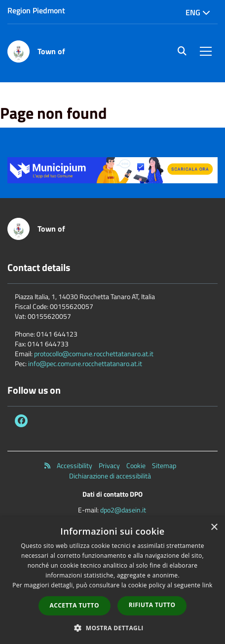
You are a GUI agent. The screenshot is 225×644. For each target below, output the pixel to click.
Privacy (109, 466)
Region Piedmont (36, 10)
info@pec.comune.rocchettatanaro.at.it (85, 363)
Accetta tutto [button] (75, 605)
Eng (198, 12)
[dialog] (112, 580)
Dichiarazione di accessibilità (110, 476)
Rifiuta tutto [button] (152, 605)
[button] (112, 627)
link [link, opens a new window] (207, 585)
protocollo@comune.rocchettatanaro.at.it (94, 354)
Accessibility (75, 466)
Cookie (136, 466)
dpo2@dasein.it (123, 510)
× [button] (214, 527)
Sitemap (164, 466)
